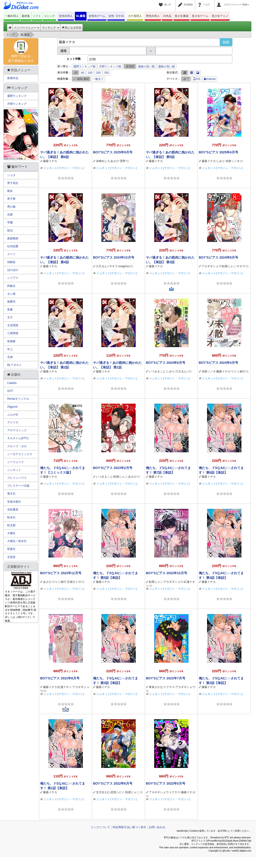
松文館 (11, 525)
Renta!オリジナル (18, 399)
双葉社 (11, 549)
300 (106, 73)
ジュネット (14, 470)
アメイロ (13, 422)
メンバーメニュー (27, 28)
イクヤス (169, 687)
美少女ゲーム (200, 16)
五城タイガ (74, 582)
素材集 (26, 16)
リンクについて (100, 827)
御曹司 (11, 302)
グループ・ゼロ (17, 446)
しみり (221, 161)
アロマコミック (17, 430)
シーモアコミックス (20, 454)
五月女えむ (103, 792)
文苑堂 (11, 557)
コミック (49, 16)
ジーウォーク (16, 462)
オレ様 (11, 294)
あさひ (115, 161)
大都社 (11, 533)
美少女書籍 (182, 16)
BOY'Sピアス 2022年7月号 (166, 678)
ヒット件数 (74, 59)
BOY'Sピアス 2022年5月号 (166, 783)
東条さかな (156, 687)
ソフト (37, 16)
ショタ (11, 175)
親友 (10, 191)
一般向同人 (12, 16)
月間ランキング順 (110, 67)
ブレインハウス (17, 478)
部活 (10, 231)
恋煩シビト (118, 792)
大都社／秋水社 (17, 541)
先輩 (10, 215)
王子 (10, 317)
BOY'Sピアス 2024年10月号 (114, 257)
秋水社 (11, 517)
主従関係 (13, 325)
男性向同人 (153, 16)
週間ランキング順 (84, 67)
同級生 (11, 286)
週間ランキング (17, 96)
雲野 (123, 161)
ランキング (50, 28)
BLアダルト (14, 365)
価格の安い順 (146, 67)
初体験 (11, 341)
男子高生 (13, 183)
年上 (10, 349)
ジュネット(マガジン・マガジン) (64, 168)
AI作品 (167, 16)
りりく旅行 (238, 371)
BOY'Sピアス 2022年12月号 (61, 573)
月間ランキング (17, 104)
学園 (10, 222)
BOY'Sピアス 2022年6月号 (113, 783)
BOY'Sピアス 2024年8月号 (218, 257)
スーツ (11, 254)
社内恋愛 (13, 246)
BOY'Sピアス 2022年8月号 (60, 678)
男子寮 (11, 199)
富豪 (10, 310)
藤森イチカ (50, 161)
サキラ (113, 266)
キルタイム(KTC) (18, 438)
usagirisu (124, 266)
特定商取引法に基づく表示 (129, 827)
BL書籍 (81, 16)
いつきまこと (157, 371)
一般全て (98, 79)
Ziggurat (12, 407)
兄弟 (10, 357)
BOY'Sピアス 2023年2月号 (113, 468)
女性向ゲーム (97, 16)
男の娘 (11, 207)
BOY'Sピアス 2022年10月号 (166, 573)
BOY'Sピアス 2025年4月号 (218, 152)
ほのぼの (13, 270)
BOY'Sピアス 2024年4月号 (218, 363)
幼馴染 (11, 262)
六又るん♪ (102, 266)
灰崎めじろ (103, 161)
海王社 (11, 494)
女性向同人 (66, 16)
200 (98, 73)
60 (83, 73)
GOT (10, 391)
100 (90, 73)
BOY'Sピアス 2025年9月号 (113, 152)
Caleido (12, 383)
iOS (197, 79)
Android (210, 79)
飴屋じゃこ (229, 266)
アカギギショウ (211, 266)
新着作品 (13, 78)
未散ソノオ (233, 161)
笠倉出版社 (14, 502)
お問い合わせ (157, 827)
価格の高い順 (166, 67)
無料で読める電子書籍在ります (21, 51)
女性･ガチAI (116, 16)
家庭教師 (13, 238)
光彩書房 (13, 510)
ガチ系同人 (135, 16)
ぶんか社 (13, 415)
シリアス (13, 278)
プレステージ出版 (18, 486)
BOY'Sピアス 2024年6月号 (166, 363)
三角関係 (13, 333)
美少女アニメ (220, 16)
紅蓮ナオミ (65, 687)
